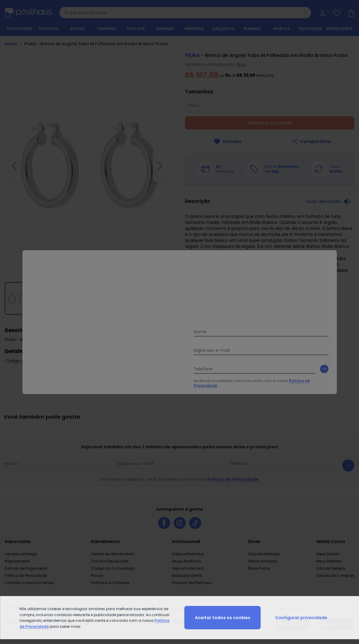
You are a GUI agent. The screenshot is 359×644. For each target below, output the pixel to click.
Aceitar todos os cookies (223, 618)
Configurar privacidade (301, 618)
